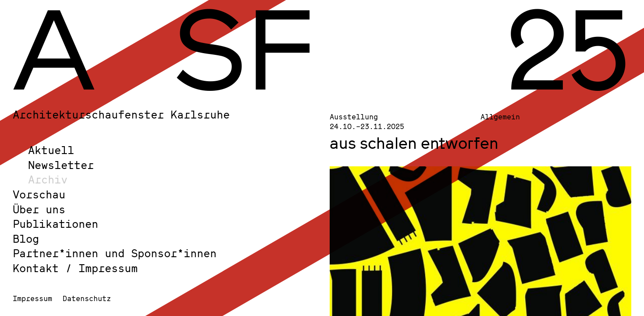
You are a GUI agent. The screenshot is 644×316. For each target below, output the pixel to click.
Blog (26, 239)
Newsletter (61, 165)
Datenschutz (87, 298)
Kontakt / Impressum (75, 268)
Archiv (48, 179)
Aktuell (51, 150)
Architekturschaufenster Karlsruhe (121, 114)
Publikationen (55, 224)
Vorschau (39, 194)
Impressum (32, 298)
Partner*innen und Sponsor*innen (115, 253)
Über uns (39, 209)
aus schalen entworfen (414, 143)
